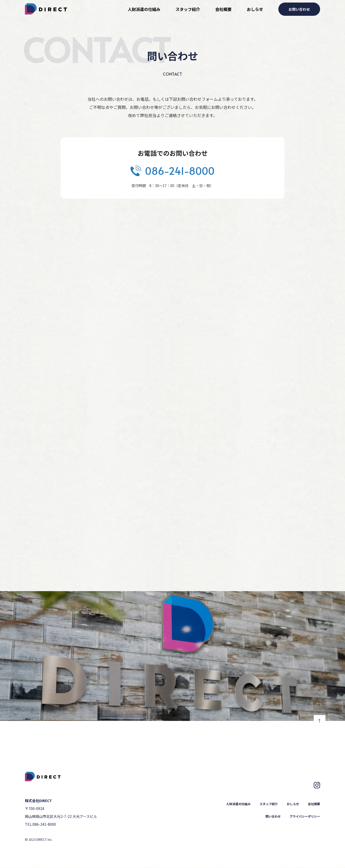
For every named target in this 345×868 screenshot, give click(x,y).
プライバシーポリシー (305, 816)
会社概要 (223, 9)
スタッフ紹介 (188, 9)
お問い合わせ (299, 9)
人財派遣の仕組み (144, 9)
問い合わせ (273, 816)
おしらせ (255, 9)
